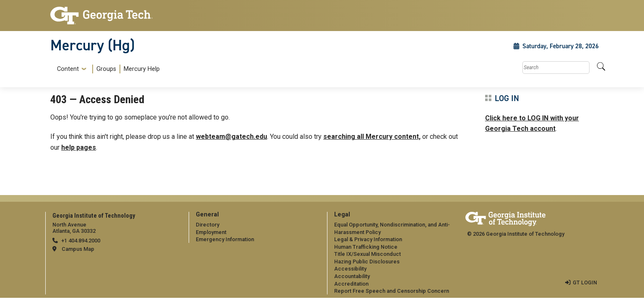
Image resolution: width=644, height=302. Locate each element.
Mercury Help (142, 69)
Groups (106, 69)
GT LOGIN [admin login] (585, 282)
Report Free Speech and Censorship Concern (392, 291)
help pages (79, 147)
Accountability (352, 276)
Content (68, 69)
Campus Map (78, 249)
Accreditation (351, 284)
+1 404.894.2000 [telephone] (81, 241)
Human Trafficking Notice (366, 247)
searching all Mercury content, (372, 137)
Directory (208, 225)
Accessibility (350, 269)
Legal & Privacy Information (368, 239)
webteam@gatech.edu (231, 137)
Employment (211, 232)
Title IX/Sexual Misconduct (367, 254)
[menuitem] (107, 69)
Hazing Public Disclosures (367, 262)
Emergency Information (225, 239)
